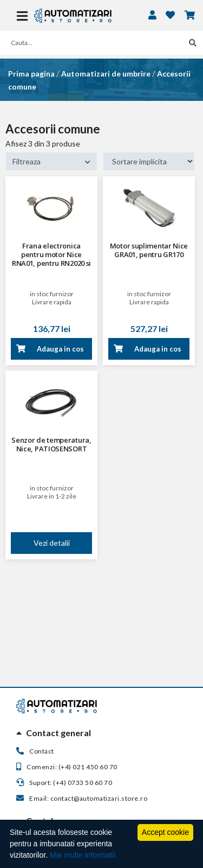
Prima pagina (31, 74)
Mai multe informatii (83, 855)
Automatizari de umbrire (106, 74)
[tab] (101, 733)
